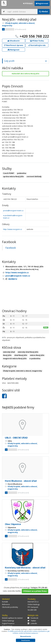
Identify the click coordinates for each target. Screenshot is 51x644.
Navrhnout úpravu (14, 45)
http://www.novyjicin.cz (13, 229)
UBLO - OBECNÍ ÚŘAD (16, 438)
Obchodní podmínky (10, 607)
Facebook (11, 248)
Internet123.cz (33, 602)
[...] (22, 12)
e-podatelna (35, 359)
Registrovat (42, 3)
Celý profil (9, 61)
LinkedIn (32, 623)
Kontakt (5, 602)
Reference (6, 604)
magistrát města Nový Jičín (15, 359)
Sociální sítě (32, 610)
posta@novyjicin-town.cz (13, 211)
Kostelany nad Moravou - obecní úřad (25, 568)
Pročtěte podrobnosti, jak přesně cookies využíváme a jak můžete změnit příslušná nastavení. (29, 632)
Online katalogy (34, 604)
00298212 (13, 279)
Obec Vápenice (13, 524)
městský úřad (9, 352)
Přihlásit (28, 3)
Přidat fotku (37, 41)
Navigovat (14, 50)
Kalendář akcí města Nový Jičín (26, 74)
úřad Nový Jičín (21, 355)
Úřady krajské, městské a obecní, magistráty (23, 371)
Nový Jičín (7, 355)
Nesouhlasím (26, 636)
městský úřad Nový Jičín (28, 352)
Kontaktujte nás (37, 45)
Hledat (44, 11)
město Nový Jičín (37, 355)
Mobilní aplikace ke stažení (12, 618)
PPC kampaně (33, 607)
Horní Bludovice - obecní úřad (21, 481)
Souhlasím (26, 640)
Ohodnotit (14, 41)
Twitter (32, 621)
